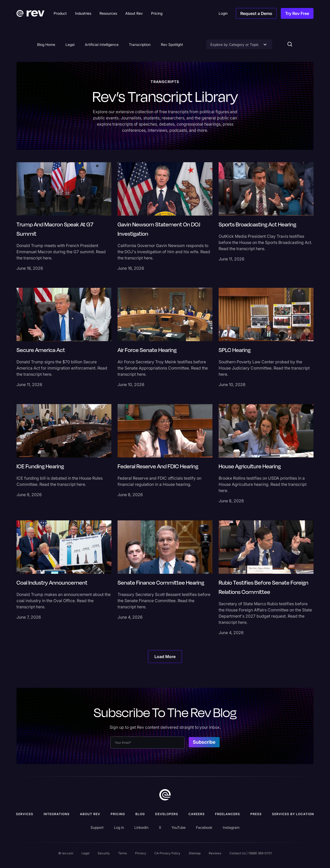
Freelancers (228, 814)
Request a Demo (256, 13)
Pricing (118, 814)
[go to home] (165, 795)
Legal (70, 44)
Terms (122, 853)
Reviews (215, 853)
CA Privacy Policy (167, 853)
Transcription (140, 44)
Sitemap (195, 853)
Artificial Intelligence (102, 44)
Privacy (141, 853)
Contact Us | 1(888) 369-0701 (251, 853)
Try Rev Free (297, 13)
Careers (197, 814)
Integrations (57, 814)
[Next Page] (165, 657)
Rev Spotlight (172, 44)
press (256, 814)
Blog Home (46, 44)
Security (104, 853)
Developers (167, 814)
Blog (140, 814)
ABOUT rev (90, 814)
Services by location (293, 814)
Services (25, 814)
